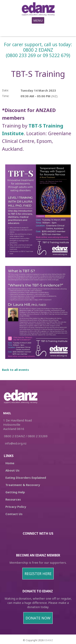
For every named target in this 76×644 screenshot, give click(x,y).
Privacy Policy (16, 507)
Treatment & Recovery (23, 485)
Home (10, 463)
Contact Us (14, 514)
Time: (6, 96)
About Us (12, 470)
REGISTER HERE (38, 574)
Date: (5, 90)
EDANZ (49, 640)
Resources (13, 499)
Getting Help (15, 492)
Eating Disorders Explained (25, 478)
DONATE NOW (38, 618)
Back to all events (15, 370)
